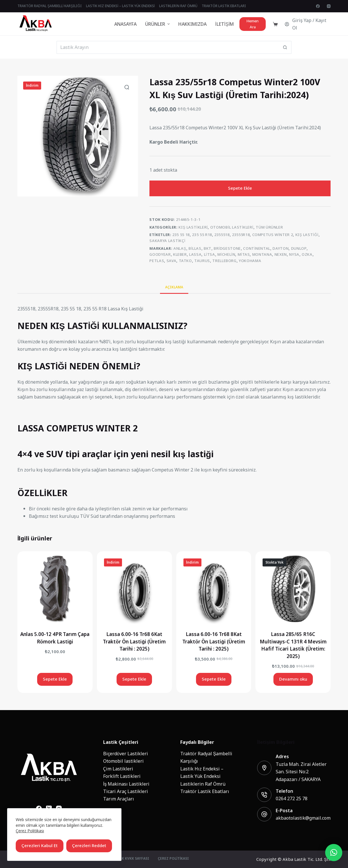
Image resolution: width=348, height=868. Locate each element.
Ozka (307, 254)
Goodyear (160, 254)
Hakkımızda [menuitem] (192, 24)
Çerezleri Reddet (89, 846)
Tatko (185, 261)
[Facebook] (318, 6)
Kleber (180, 254)
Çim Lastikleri (118, 769)
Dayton (281, 248)
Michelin (226, 254)
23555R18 (241, 235)
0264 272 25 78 (292, 798)
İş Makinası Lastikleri (126, 784)
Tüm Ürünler (269, 227)
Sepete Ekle (240, 188)
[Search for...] (168, 47)
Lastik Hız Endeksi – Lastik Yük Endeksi (202, 772)
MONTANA (262, 254)
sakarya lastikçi (167, 241)
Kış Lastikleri (193, 227)
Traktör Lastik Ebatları (205, 791)
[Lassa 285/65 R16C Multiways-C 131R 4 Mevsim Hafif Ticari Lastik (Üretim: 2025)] (293, 589)
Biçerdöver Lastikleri (126, 754)
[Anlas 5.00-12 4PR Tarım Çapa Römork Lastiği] (55, 589)
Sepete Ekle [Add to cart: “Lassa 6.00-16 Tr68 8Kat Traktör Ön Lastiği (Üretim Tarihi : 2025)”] (214, 679)
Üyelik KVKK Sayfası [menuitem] (130, 859)
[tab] (174, 287)
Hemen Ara (253, 24)
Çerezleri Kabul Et (40, 846)
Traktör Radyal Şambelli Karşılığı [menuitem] (50, 6)
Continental (257, 248)
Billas (195, 248)
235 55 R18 (202, 235)
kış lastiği (307, 235)
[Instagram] (329, 6)
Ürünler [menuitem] (158, 24)
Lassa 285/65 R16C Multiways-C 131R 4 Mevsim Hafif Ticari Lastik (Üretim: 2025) (293, 645)
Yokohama (250, 261)
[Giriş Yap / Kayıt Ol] (308, 24)
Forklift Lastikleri (122, 776)
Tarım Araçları (119, 799)
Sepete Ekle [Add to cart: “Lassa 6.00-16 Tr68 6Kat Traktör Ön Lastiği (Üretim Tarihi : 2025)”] (134, 679)
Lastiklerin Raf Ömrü (203, 784)
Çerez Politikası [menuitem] (173, 859)
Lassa (195, 254)
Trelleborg (224, 261)
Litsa (210, 254)
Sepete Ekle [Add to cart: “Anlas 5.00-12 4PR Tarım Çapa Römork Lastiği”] (55, 679)
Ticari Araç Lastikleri (126, 791)
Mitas (244, 254)
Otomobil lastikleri (232, 227)
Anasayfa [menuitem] (125, 24)
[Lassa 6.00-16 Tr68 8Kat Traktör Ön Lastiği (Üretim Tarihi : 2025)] (214, 589)
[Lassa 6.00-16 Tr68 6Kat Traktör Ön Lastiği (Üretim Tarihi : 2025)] (134, 589)
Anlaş (180, 248)
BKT (208, 248)
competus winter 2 (273, 235)
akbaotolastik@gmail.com (303, 818)
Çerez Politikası (30, 831)
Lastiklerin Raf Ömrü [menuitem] (178, 6)
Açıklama (174, 287)
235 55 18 (181, 235)
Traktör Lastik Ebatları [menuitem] (224, 6)
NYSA (294, 254)
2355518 (222, 235)
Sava (172, 261)
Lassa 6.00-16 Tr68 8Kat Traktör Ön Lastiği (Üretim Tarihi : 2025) (214, 642)
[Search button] (285, 47)
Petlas (157, 261)
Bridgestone (227, 248)
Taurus (202, 261)
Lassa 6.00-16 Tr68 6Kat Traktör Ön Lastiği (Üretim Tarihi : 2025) (134, 642)
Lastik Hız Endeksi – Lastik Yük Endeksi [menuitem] (120, 6)
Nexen (281, 254)
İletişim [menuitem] (224, 24)
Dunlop (299, 248)
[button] (334, 853)
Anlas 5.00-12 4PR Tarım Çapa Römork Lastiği (55, 638)
